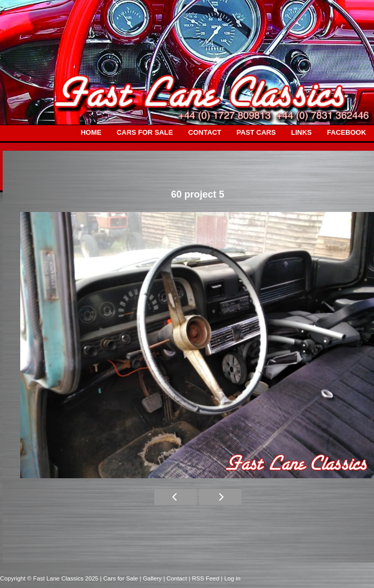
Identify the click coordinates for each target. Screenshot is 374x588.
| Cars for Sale (120, 578)
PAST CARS (256, 132)
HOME (91, 132)
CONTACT (205, 132)
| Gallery (151, 578)
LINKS (301, 132)
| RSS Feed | (207, 578)
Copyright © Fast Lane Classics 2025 (50, 578)
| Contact (176, 578)
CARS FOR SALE (145, 132)
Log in (232, 578)
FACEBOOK (347, 132)
